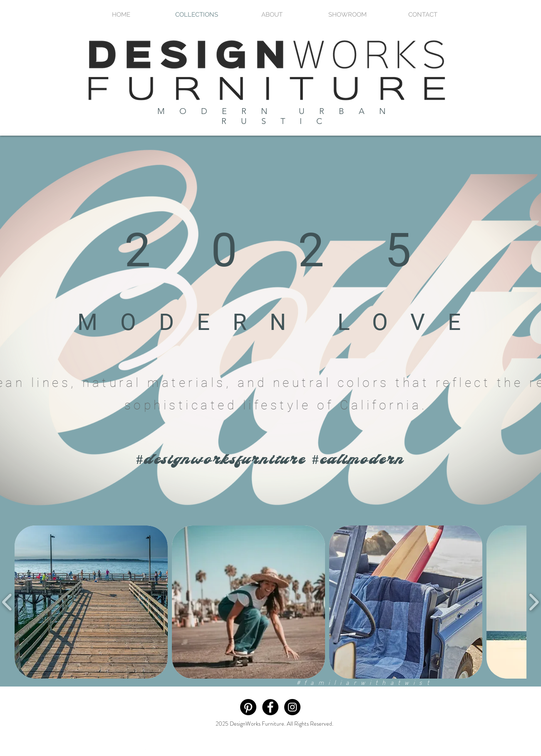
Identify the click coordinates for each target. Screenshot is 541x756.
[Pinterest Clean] (146, 751)
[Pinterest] (248, 707)
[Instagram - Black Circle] (292, 707)
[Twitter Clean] (129, 751)
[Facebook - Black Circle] (270, 707)
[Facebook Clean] (113, 751)
